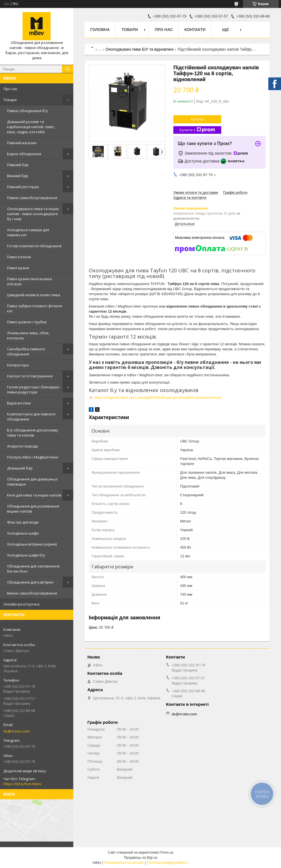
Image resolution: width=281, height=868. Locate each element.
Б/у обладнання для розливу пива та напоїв (33, 433)
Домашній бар (20, 468)
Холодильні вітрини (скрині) (32, 544)
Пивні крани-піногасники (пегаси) (29, 281)
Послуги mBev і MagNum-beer (33, 457)
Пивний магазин (22, 143)
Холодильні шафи (23, 533)
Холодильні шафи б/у (26, 555)
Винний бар (18, 176)
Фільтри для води (23, 522)
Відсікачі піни (19, 403)
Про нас (10, 89)
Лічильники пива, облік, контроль (28, 335)
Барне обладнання (24, 154)
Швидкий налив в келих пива (34, 295)
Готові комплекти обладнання (34, 246)
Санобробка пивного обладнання (26, 351)
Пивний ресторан (23, 187)
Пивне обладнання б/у (27, 111)
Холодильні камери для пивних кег (28, 232)
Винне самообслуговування (32, 593)
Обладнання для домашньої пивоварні (32, 482)
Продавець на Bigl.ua (140, 858)
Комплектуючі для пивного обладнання (31, 417)
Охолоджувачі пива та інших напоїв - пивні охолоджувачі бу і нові (33, 214)
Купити (197, 119)
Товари (10, 100)
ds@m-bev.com (16, 731)
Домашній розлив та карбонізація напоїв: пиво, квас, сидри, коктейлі (31, 127)
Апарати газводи (23, 446)
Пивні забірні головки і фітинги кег (35, 308)
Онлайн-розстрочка (21, 604)
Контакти (195, 30)
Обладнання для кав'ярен (30, 582)
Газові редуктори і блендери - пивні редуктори (34, 390)
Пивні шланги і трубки (27, 322)
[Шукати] (68, 69)
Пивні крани (18, 268)
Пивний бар (18, 165)
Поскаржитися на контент (124, 863)
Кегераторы (18, 365)
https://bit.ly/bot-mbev (22, 784)
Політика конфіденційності (168, 863)
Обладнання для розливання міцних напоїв (33, 509)
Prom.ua (167, 853)
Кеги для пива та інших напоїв (34, 495)
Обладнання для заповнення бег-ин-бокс (33, 569)
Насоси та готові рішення (30, 376)
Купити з (197, 130)
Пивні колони (19, 257)
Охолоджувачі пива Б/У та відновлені (140, 49)
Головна (100, 30)
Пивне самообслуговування (32, 198)
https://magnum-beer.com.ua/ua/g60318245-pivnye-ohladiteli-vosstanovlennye (158, 398)
